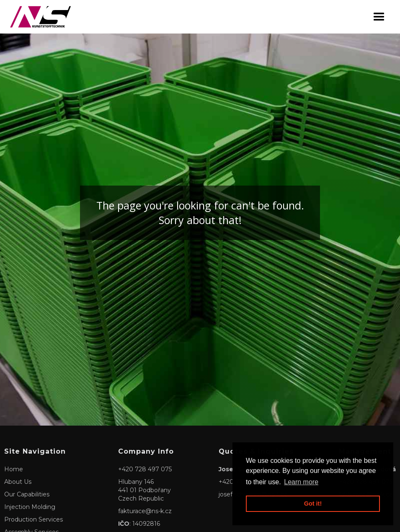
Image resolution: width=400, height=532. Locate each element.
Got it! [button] (313, 504)
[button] (379, 17)
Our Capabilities (27, 494)
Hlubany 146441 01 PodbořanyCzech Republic (145, 490)
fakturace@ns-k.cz (145, 511)
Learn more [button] (301, 482)
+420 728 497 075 (145, 469)
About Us (18, 482)
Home (14, 469)
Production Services (34, 519)
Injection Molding (30, 507)
